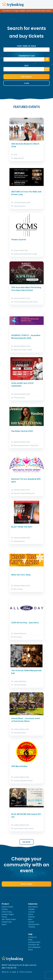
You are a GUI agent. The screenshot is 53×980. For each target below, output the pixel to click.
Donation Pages (8, 914)
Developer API (34, 945)
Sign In (4, 924)
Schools (31, 922)
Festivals (31, 917)
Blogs (30, 940)
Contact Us (32, 937)
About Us (5, 972)
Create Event (27, 884)
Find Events (27, 77)
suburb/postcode (27, 56)
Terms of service (26, 972)
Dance (31, 914)
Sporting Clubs (34, 924)
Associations (33, 907)
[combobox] (26, 59)
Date (26, 66)
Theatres (32, 927)
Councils (31, 912)
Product (5, 909)
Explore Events (7, 907)
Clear (27, 83)
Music (30, 919)
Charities (32, 909)
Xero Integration (34, 947)
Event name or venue (26, 46)
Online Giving (7, 912)
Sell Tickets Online (9, 919)
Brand (30, 950)
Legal (14, 972)
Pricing (4, 917)
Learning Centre (34, 942)
